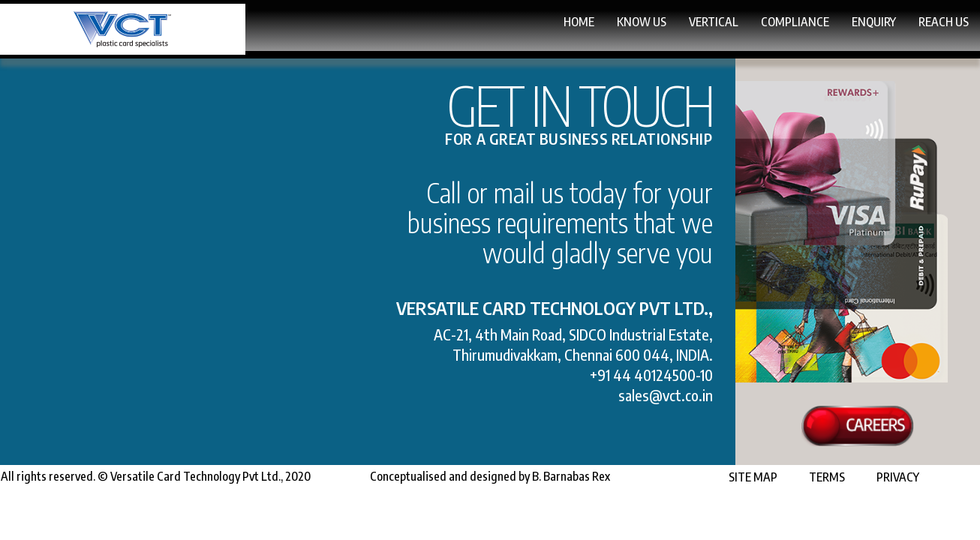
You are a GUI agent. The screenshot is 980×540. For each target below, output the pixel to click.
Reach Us (917, 40)
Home (305, 25)
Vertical (531, 26)
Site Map (728, 518)
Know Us (404, 26)
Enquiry (806, 26)
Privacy (873, 518)
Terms (802, 518)
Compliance (670, 26)
